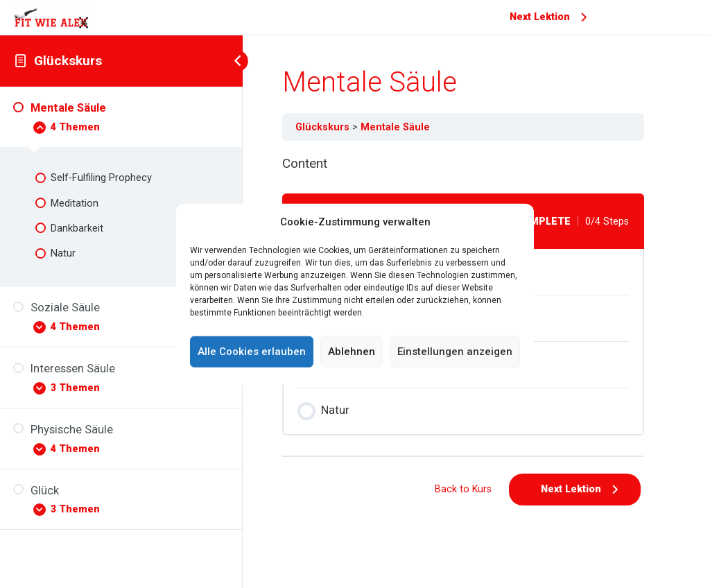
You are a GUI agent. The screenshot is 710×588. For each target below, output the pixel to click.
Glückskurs (68, 61)
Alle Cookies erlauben (252, 352)
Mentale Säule (395, 127)
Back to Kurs (463, 489)
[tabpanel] (463, 164)
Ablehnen (352, 352)
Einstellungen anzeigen (455, 352)
